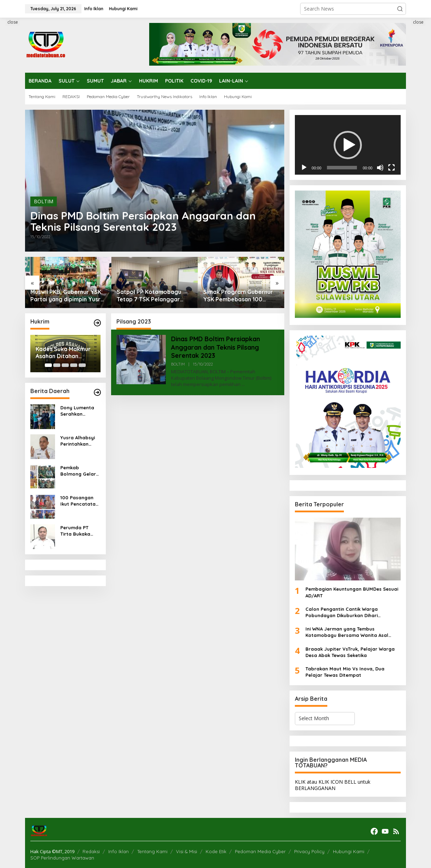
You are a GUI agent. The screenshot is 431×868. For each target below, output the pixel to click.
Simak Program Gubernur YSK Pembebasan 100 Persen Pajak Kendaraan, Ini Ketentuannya (238, 296)
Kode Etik (216, 851)
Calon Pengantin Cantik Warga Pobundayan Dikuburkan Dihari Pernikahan (342, 612)
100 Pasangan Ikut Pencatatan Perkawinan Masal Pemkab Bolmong (79, 501)
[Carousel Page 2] (57, 365)
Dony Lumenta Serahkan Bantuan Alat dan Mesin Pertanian (77, 411)
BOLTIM (44, 201)
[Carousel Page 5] (82, 365)
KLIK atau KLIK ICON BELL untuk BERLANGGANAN (333, 785)
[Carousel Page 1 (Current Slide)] (48, 365)
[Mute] (380, 168)
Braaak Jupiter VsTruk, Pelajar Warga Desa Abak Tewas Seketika (350, 652)
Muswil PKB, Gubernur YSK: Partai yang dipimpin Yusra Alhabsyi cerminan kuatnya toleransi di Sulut (67, 296)
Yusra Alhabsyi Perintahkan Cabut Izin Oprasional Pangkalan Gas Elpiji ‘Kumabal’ (78, 441)
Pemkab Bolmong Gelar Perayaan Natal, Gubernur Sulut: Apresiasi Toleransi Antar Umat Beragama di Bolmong (80, 471)
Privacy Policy (309, 851)
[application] (348, 145)
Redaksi (91, 851)
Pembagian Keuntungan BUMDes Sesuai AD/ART (352, 592)
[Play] (304, 168)
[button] (400, 9)
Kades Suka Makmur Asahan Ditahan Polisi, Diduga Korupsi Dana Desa (65, 353)
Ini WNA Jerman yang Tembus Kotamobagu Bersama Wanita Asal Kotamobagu (347, 632)
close (13, 22)
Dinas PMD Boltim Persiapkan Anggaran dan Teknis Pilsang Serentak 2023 (143, 221)
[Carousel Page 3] (65, 365)
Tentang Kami (152, 851)
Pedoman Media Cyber (260, 851)
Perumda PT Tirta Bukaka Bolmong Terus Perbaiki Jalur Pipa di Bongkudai (78, 531)
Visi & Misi (187, 851)
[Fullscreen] (391, 168)
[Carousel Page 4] (74, 365)
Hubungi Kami (349, 851)
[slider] (342, 168)
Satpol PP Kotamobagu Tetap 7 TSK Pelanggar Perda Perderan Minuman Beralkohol (151, 296)
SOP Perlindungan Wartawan (62, 858)
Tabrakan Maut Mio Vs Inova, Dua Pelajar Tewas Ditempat (345, 672)
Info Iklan (119, 851)
